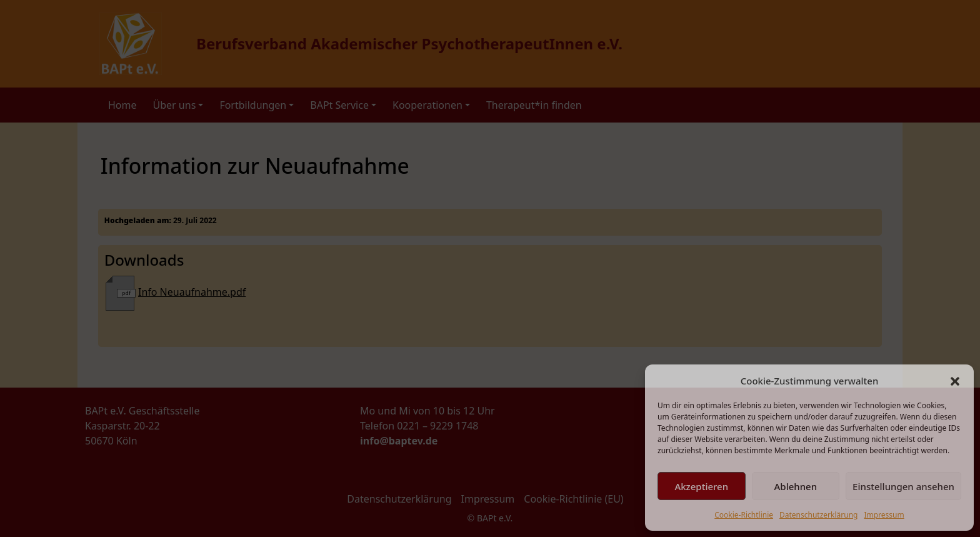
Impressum (884, 515)
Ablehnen (796, 486)
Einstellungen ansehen (903, 486)
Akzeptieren (701, 486)
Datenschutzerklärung (818, 515)
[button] (955, 381)
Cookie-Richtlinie (744, 515)
